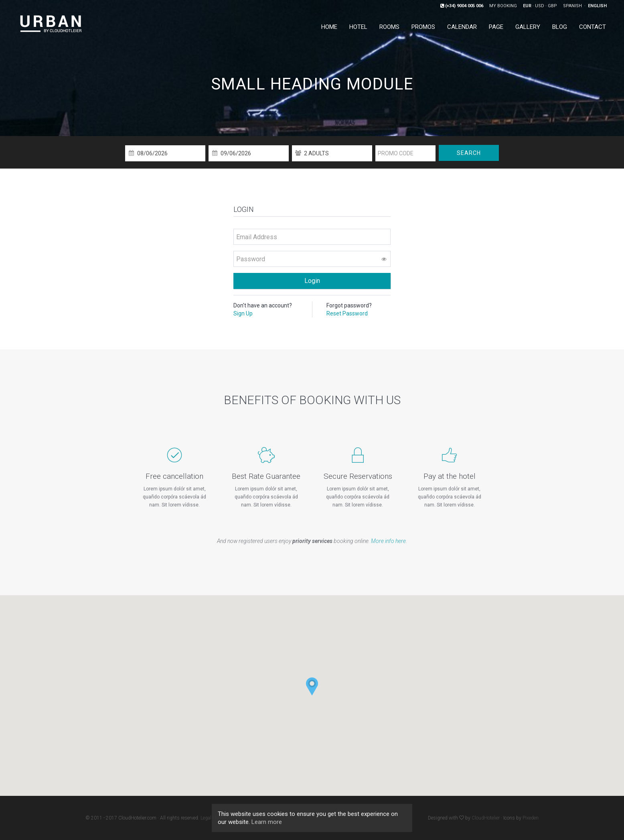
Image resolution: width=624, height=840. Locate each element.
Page (496, 27)
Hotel (358, 27)
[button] (312, 686)
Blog (560, 27)
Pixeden (531, 818)
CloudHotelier (486, 818)
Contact (593, 27)
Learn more (267, 822)
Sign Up (243, 313)
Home (329, 27)
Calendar (462, 27)
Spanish (573, 6)
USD (540, 6)
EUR (527, 6)
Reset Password (347, 313)
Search (469, 153)
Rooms (389, 27)
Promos (423, 27)
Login (312, 281)
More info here (388, 541)
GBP (552, 6)
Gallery (528, 27)
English (597, 6)
